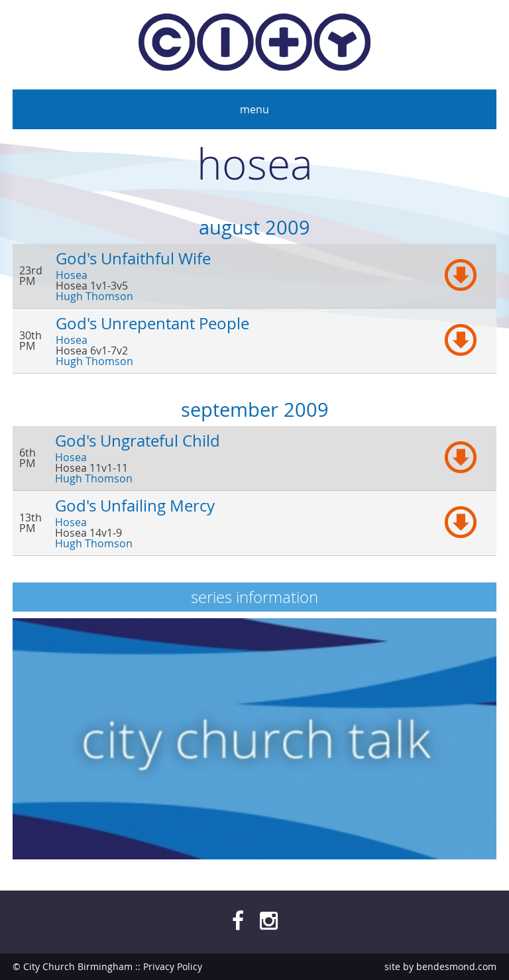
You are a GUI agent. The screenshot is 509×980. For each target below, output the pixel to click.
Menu (254, 109)
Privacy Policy (173, 966)
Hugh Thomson (94, 296)
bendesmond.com (456, 966)
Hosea (72, 275)
